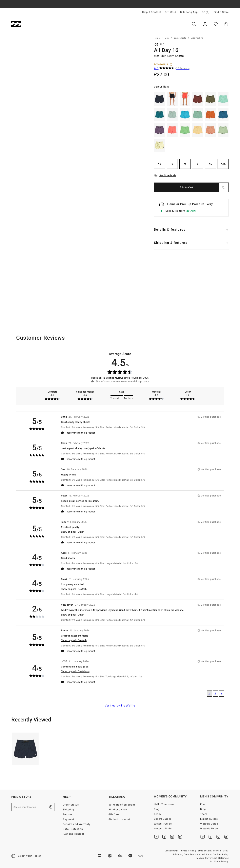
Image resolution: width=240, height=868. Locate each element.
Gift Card (171, 12)
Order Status (71, 805)
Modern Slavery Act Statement (213, 858)
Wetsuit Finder (163, 829)
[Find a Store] (51, 807)
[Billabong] (16, 24)
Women (55, 24)
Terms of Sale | (205, 851)
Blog (157, 809)
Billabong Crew (118, 810)
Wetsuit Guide (163, 824)
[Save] (224, 187)
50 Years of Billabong (122, 805)
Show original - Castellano (75, 671)
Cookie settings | (172, 851)
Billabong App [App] (189, 12)
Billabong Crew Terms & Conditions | (193, 854)
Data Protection (73, 829)
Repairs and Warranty (77, 824)
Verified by (120, 706)
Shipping (68, 810)
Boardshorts (180, 38)
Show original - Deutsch (74, 589)
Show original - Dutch (73, 532)
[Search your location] (33, 807)
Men (34, 24)
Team (157, 814)
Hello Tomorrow (164, 804)
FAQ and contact (73, 834)
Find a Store (221, 12)
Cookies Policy (221, 854)
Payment (68, 819)
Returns (68, 814)
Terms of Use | (221, 851)
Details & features (170, 230)
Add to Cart (186, 187)
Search (194, 24)
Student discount (119, 819)
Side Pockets (197, 38)
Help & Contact (152, 12)
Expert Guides (163, 819)
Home (157, 38)
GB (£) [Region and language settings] (206, 12)
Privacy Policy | (188, 851)
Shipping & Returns (171, 243)
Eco (203, 804)
